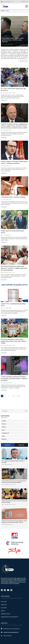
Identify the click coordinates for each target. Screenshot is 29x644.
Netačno (4, 439)
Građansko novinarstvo (10, 617)
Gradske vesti (5, 433)
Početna (4, 11)
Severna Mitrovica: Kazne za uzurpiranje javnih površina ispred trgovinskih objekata (14, 482)
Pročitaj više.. (4, 100)
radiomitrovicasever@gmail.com (11, 632)
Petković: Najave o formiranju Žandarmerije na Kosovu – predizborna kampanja (14, 162)
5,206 (13, 396)
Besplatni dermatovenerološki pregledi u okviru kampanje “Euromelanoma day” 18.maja (14, 522)
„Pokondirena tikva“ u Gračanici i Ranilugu (13, 197)
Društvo (4, 424)
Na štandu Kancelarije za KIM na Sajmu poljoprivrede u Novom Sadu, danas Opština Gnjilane (14, 341)
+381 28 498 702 (7, 636)
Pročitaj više (23, 61)
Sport (3, 430)
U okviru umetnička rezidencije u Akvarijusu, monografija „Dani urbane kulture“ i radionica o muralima (14, 379)
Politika (4, 421)
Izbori (3, 436)
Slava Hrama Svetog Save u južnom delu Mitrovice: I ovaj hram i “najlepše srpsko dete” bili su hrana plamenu (14, 268)
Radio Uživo (26, 1)
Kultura (4, 427)
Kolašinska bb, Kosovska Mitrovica (11, 629)
